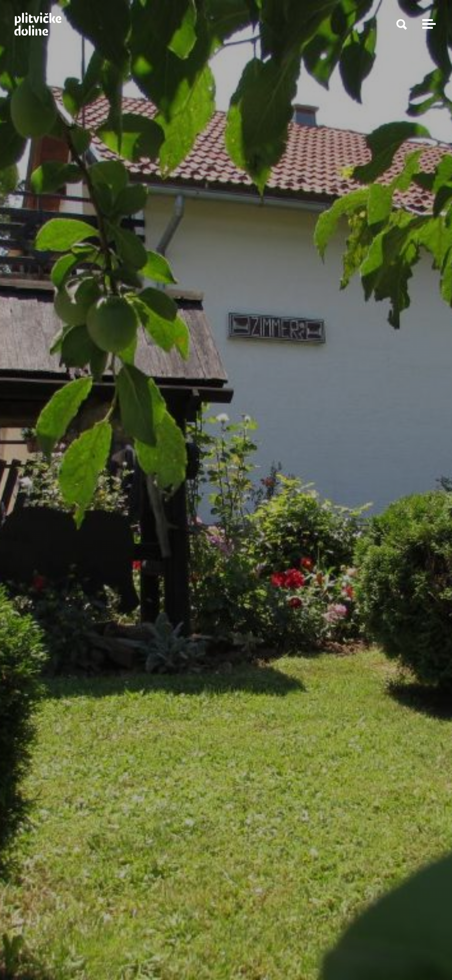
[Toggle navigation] (428, 24)
